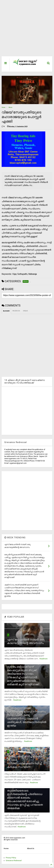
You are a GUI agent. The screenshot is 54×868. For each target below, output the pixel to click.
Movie (10, 107)
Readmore (43, 659)
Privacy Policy (11, 858)
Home (3, 107)
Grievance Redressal (14, 861)
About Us (31, 849)
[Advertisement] (25, 30)
